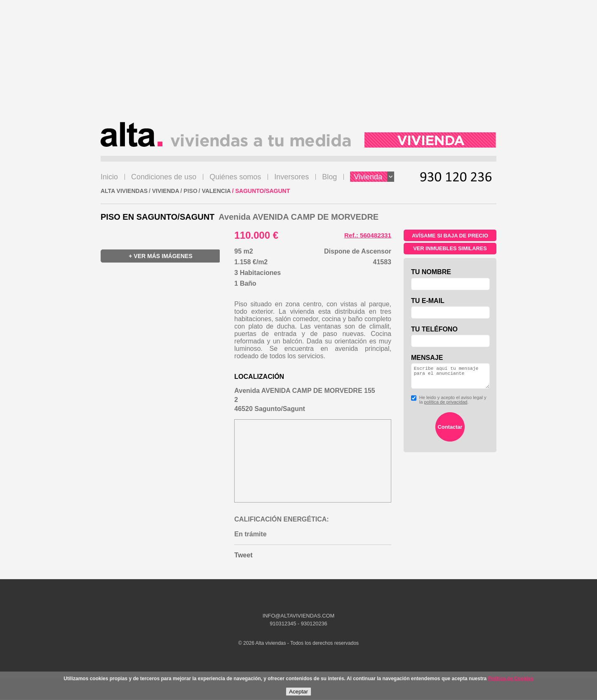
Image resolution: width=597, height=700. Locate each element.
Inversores (291, 177)
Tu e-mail (428, 301)
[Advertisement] (298, 64)
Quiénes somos (235, 177)
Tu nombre (431, 272)
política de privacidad (445, 407)
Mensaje (427, 358)
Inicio (109, 177)
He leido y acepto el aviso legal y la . (449, 405)
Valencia (216, 191)
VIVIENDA (166, 191)
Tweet (243, 555)
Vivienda (374, 177)
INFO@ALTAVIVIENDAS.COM (298, 616)
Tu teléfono (434, 329)
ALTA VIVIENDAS (124, 191)
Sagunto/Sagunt (263, 191)
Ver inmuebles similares (450, 248)
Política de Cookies (511, 679)
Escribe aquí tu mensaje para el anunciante (450, 378)
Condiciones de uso (164, 177)
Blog (329, 177)
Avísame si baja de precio (450, 236)
